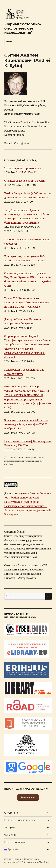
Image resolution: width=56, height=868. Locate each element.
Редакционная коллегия (20, 820)
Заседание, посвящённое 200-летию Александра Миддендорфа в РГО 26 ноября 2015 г (26, 424)
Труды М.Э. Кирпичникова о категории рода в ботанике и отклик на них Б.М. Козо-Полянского (27, 302)
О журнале (11, 813)
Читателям (11, 835)
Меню (10, 41)
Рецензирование (15, 842)
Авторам (10, 827)
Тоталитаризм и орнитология (23, 168)
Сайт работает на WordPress (36, 862)
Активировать (28, 797)
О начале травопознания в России (25, 181)
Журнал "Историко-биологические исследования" (23, 28)
